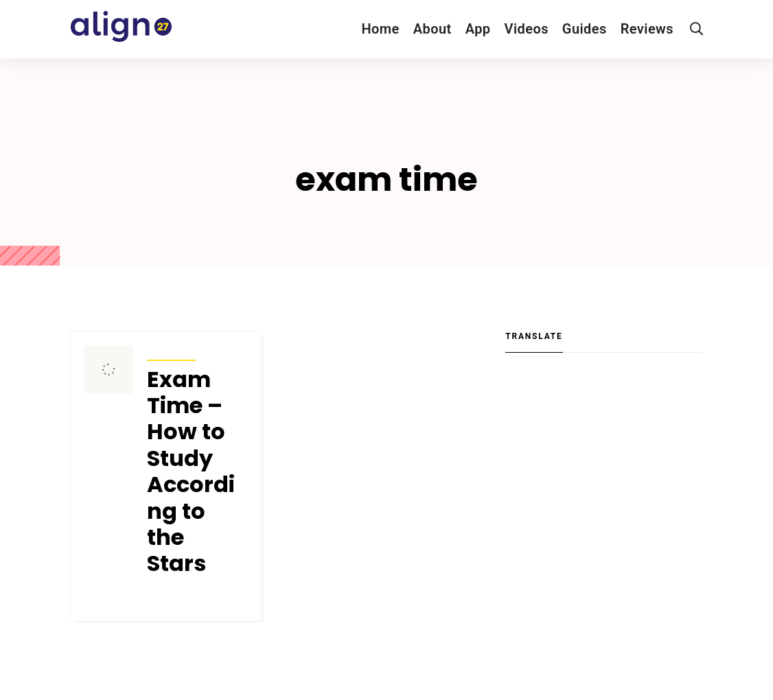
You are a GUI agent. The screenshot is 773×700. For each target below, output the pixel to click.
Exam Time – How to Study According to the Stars (191, 472)
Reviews (647, 29)
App (478, 29)
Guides (585, 29)
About (432, 29)
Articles (171, 351)
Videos (527, 29)
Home (380, 29)
